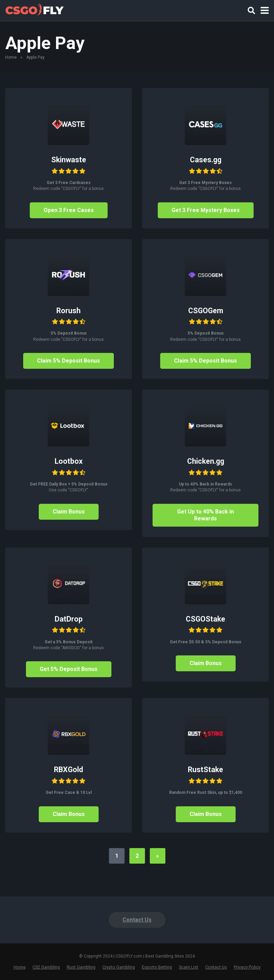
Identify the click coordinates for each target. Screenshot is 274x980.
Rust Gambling (81, 967)
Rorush (68, 311)
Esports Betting (157, 967)
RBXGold (68, 770)
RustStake (205, 770)
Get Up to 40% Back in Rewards (205, 515)
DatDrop (69, 619)
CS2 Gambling (46, 967)
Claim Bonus (69, 512)
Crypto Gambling (119, 967)
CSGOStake (205, 619)
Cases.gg (206, 160)
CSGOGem (206, 311)
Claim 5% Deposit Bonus (68, 361)
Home (11, 57)
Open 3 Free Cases (69, 210)
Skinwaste (69, 160)
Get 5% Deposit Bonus (69, 669)
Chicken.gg (206, 461)
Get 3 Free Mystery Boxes (206, 210)
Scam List (189, 967)
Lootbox (69, 461)
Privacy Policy (247, 967)
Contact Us (137, 920)
